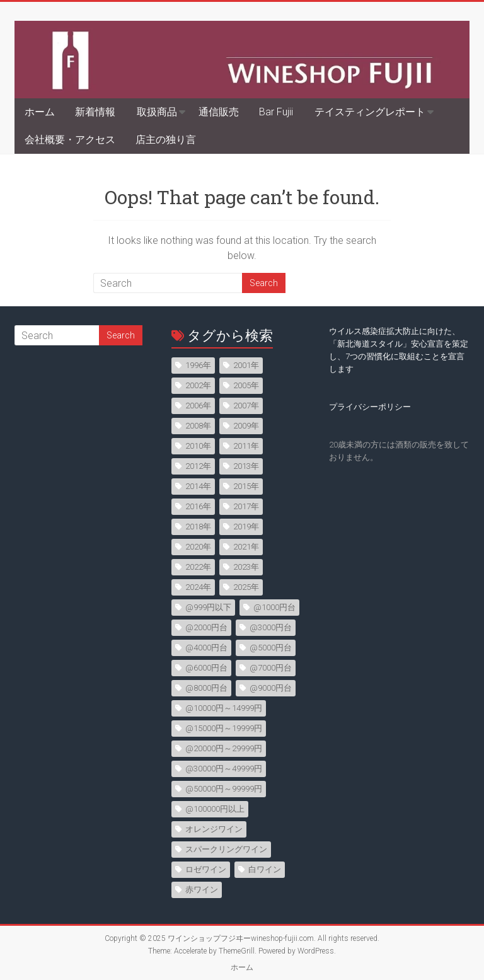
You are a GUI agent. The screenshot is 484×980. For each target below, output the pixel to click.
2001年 (246, 365)
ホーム (40, 112)
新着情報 (95, 112)
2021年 (246, 547)
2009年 (246, 426)
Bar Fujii (276, 112)
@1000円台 (274, 607)
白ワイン (265, 869)
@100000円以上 (215, 809)
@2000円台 (206, 627)
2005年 (246, 385)
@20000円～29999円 (224, 748)
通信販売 (219, 112)
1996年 (198, 365)
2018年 (198, 527)
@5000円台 (271, 648)
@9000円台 (271, 688)
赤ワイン (202, 890)
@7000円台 (271, 668)
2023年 (246, 567)
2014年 (198, 486)
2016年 (198, 506)
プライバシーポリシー (370, 407)
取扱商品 (157, 112)
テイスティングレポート (370, 112)
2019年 (246, 527)
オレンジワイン (214, 829)
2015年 (246, 486)
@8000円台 (206, 688)
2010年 (198, 446)
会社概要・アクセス (70, 140)
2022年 (198, 567)
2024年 (198, 587)
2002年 (198, 385)
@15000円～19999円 (224, 728)
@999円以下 (208, 607)
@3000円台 (271, 627)
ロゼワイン (206, 869)
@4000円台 (206, 648)
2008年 (198, 426)
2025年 (246, 587)
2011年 (246, 446)
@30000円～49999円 (224, 769)
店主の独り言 (166, 140)
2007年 (246, 406)
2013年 (246, 466)
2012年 (198, 466)
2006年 (198, 406)
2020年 (198, 547)
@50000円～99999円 (224, 789)
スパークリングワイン (226, 849)
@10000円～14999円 (224, 708)
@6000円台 (206, 668)
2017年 (246, 506)
